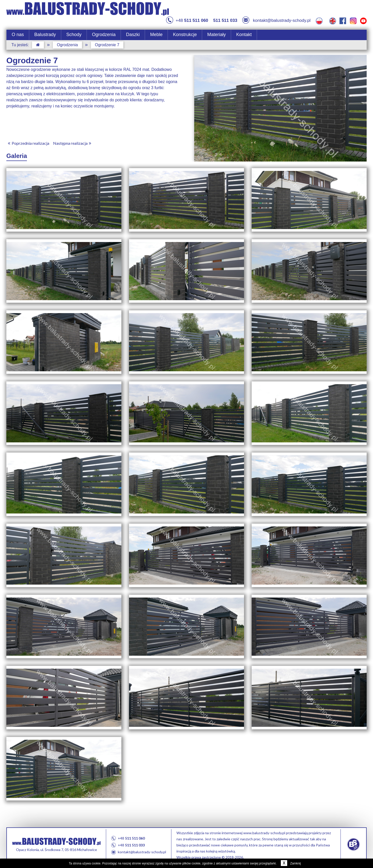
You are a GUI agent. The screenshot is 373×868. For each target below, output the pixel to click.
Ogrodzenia (104, 35)
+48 (187, 21)
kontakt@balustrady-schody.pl (276, 21)
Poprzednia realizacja (28, 143)
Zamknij (290, 863)
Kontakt (244, 35)
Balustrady (45, 35)
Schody (74, 35)
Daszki (133, 35)
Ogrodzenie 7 (107, 45)
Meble (156, 35)
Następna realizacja (73, 143)
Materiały (216, 35)
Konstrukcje (185, 35)
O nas (18, 35)
